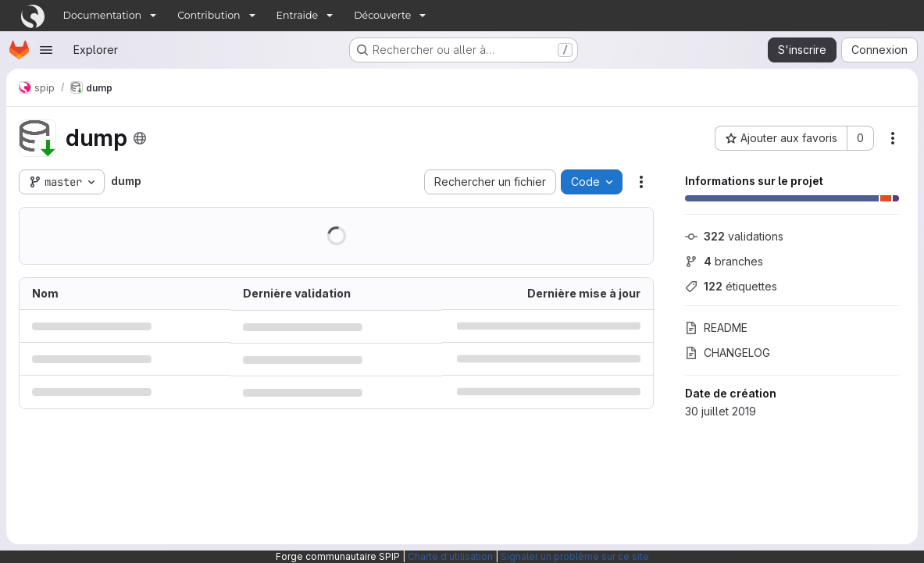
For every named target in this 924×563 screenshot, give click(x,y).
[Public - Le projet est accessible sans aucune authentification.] (140, 138)
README (716, 328)
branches (724, 261)
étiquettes (731, 286)
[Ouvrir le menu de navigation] (46, 50)
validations (734, 236)
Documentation (103, 15)
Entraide (298, 15)
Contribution (209, 15)
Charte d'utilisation (450, 556)
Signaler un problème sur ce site (575, 556)
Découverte (382, 15)
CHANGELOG (728, 353)
